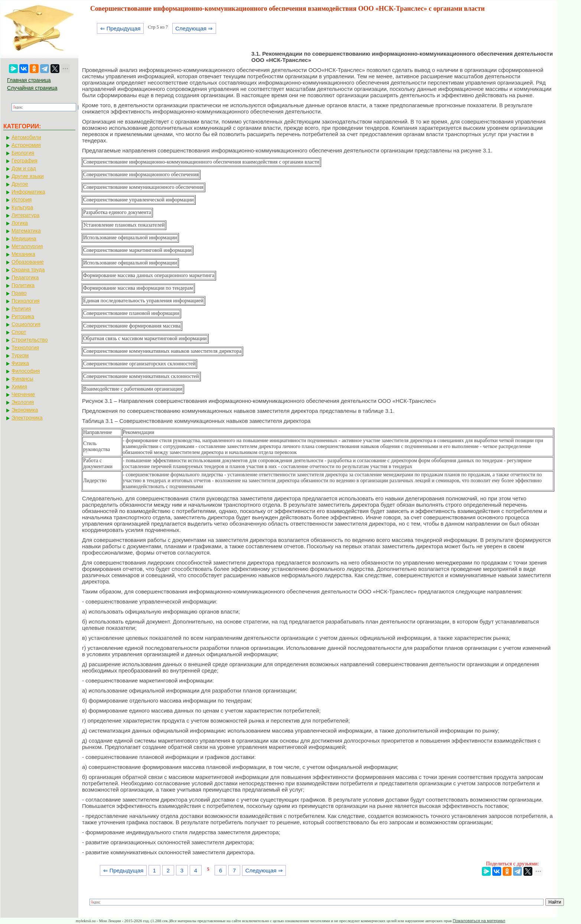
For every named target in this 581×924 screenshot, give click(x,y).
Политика (23, 285)
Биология (23, 153)
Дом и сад (24, 168)
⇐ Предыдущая (120, 28)
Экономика (25, 410)
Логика (20, 223)
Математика (26, 231)
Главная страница (29, 80)
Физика (20, 363)
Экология (23, 402)
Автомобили (26, 137)
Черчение (23, 394)
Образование (28, 262)
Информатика (28, 192)
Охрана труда (28, 270)
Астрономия (26, 145)
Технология (25, 348)
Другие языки (28, 176)
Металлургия (27, 246)
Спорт (19, 332)
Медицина (24, 239)
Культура (22, 207)
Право (19, 293)
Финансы (22, 379)
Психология (26, 301)
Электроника (27, 418)
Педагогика (25, 277)
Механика (23, 254)
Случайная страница (32, 88)
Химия (19, 387)
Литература (25, 215)
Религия (21, 309)
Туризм (20, 355)
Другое (20, 184)
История (22, 200)
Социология (26, 324)
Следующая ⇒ (194, 28)
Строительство (30, 340)
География (25, 161)
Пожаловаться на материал (479, 921)
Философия (26, 371)
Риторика (23, 316)
